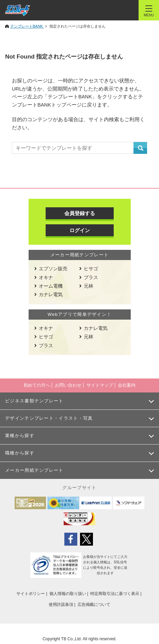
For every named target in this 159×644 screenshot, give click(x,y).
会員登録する (80, 213)
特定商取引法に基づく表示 (115, 594)
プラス (91, 277)
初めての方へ (37, 385)
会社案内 (127, 385)
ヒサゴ (91, 269)
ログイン (80, 230)
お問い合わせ (68, 385)
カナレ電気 (51, 294)
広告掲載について (94, 605)
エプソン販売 (53, 269)
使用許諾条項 (61, 605)
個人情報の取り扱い (68, 594)
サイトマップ (100, 385)
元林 (89, 286)
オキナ (46, 277)
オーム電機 (51, 286)
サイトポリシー (31, 594)
